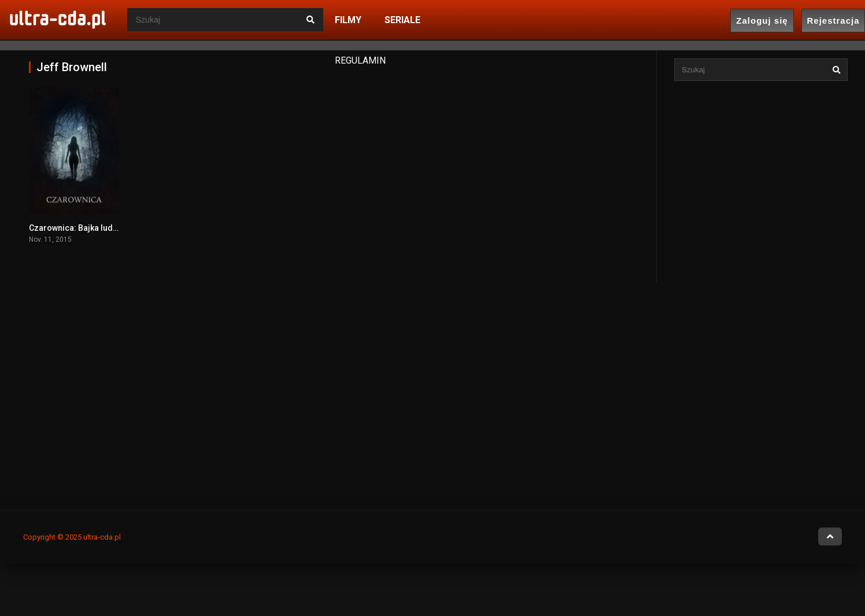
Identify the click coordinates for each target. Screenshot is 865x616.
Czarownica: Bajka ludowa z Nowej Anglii (106, 228)
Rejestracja (833, 21)
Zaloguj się (762, 21)
